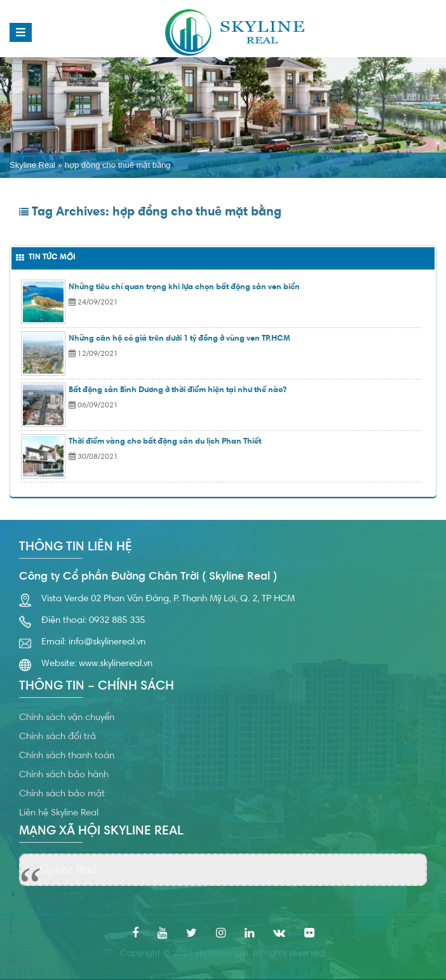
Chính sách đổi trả (57, 737)
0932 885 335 (117, 621)
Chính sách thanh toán (67, 756)
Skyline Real (32, 165)
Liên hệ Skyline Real (59, 813)
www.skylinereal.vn (116, 664)
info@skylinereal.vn (107, 642)
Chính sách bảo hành (64, 775)
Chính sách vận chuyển (67, 718)
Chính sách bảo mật (62, 794)
